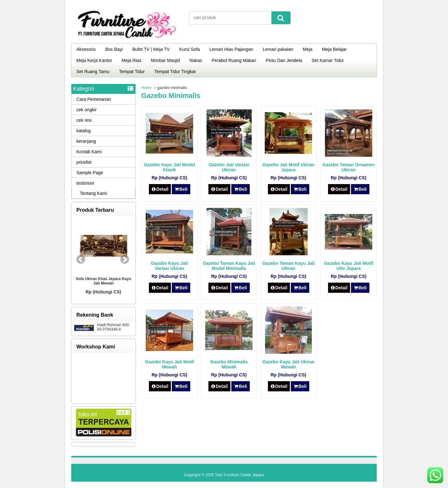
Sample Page (90, 173)
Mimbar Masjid (165, 60)
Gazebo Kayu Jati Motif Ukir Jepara (348, 266)
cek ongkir (87, 110)
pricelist (84, 162)
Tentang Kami (94, 193)
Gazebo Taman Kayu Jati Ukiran (288, 266)
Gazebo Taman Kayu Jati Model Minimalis (229, 266)
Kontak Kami (89, 152)
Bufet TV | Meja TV (151, 49)
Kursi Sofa (189, 49)
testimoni (85, 183)
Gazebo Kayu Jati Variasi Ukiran (169, 266)
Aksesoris (86, 49)
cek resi (84, 120)
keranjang (86, 141)
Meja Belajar (334, 49)
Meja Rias (131, 60)
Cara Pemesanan (94, 99)
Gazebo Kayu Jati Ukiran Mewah (288, 364)
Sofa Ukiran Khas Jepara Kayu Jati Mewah (103, 281)
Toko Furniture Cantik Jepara (239, 475)
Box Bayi (114, 49)
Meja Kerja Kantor (94, 60)
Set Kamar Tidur (328, 60)
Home (146, 88)
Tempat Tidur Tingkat (175, 72)
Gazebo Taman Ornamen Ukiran (349, 167)
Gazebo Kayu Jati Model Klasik (169, 167)
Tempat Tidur (132, 72)
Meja (308, 49)
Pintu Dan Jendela (284, 60)
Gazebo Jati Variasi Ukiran (229, 167)
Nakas (196, 60)
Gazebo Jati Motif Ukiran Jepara (288, 167)
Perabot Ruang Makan (234, 60)
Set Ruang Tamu (93, 72)
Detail (160, 189)
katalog (84, 131)
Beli (181, 189)
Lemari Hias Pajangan (231, 49)
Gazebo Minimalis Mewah (229, 364)
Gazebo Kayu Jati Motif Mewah (169, 364)
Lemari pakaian (278, 49)
